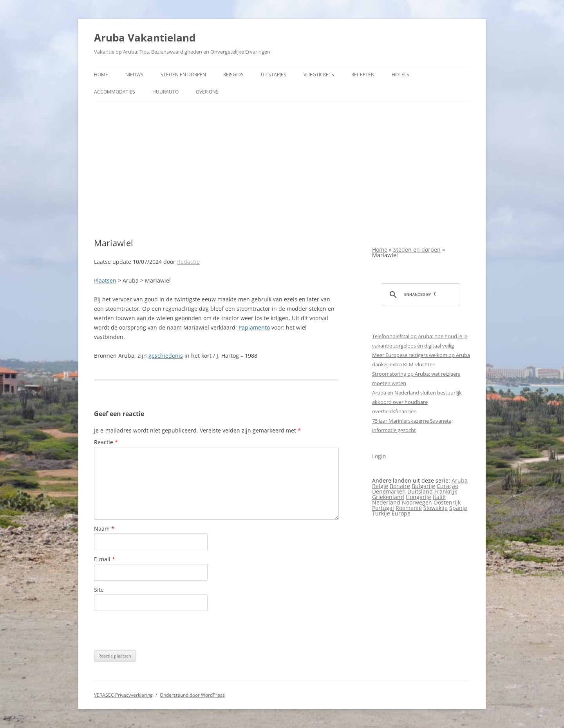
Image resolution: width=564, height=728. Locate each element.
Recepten (363, 75)
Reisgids (233, 75)
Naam (104, 529)
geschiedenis (166, 356)
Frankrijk (446, 491)
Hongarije (418, 497)
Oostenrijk (447, 502)
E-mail (105, 559)
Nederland (386, 502)
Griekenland (388, 497)
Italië (439, 497)
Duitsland (420, 491)
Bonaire (400, 486)
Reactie (106, 442)
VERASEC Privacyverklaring (123, 695)
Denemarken (389, 491)
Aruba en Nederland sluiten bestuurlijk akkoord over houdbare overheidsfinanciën (417, 402)
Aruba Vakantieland (145, 38)
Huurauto (165, 92)
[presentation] (154, 631)
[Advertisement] (282, 169)
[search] (420, 295)
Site (99, 590)
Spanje (458, 508)
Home (101, 75)
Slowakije (436, 508)
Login (379, 456)
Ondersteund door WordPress (192, 695)
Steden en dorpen (183, 75)
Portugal (383, 508)
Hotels (400, 75)
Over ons (207, 92)
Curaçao (447, 486)
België (380, 486)
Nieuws (134, 75)
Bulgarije (423, 486)
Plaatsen (105, 280)
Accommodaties (115, 92)
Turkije (381, 513)
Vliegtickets (319, 75)
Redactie (188, 262)
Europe (401, 513)
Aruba (460, 480)
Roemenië (409, 508)
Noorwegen (417, 502)
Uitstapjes (274, 75)
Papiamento (254, 327)
